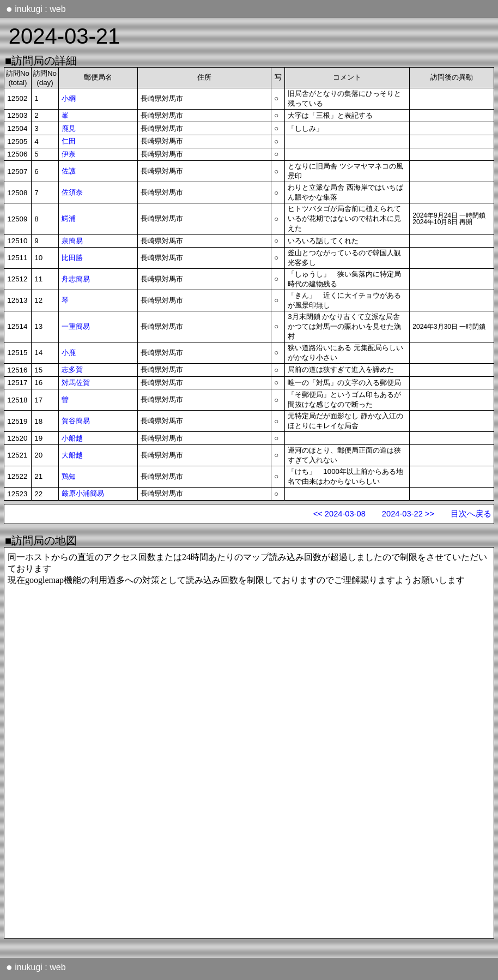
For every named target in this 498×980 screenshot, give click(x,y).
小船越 (72, 438)
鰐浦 (69, 218)
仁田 (69, 141)
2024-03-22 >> (408, 514)
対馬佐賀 (76, 383)
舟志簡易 (76, 279)
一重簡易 (76, 326)
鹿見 (69, 128)
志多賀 (72, 369)
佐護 (69, 171)
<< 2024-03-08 (339, 514)
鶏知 (69, 476)
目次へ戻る (471, 514)
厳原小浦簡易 (83, 493)
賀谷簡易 (76, 421)
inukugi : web (36, 9)
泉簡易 (72, 241)
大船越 (72, 455)
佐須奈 (72, 192)
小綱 (69, 98)
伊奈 (69, 154)
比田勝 (72, 258)
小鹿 (69, 353)
